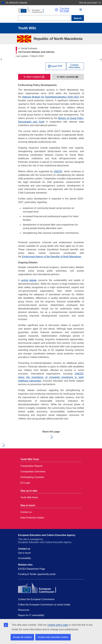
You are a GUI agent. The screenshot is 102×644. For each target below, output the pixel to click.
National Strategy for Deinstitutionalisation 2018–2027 (51, 97)
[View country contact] (75, 66)
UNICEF (58, 171)
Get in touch (24, 553)
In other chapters (32, 77)
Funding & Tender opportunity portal (37, 574)
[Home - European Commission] (36, 10)
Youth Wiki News (29, 497)
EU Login (25, 483)
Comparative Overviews (33, 472)
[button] (56, 10)
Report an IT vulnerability (31, 615)
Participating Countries (32, 477)
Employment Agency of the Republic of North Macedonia (52, 257)
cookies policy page (58, 625)
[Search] (44, 18)
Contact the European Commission (36, 599)
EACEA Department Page (32, 569)
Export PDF (56, 66)
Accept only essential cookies (53, 637)
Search (78, 18)
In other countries (66, 77)
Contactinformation (74, 66)
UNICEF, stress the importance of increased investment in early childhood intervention (51, 377)
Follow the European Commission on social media (44, 605)
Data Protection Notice (32, 518)
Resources (24, 610)
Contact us (26, 512)
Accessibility (24, 558)
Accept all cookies (22, 637)
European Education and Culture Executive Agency (47, 535)
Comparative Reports (32, 466)
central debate (29, 280)
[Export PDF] (56, 66)
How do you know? (90, 3)
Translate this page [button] (65, 10)
